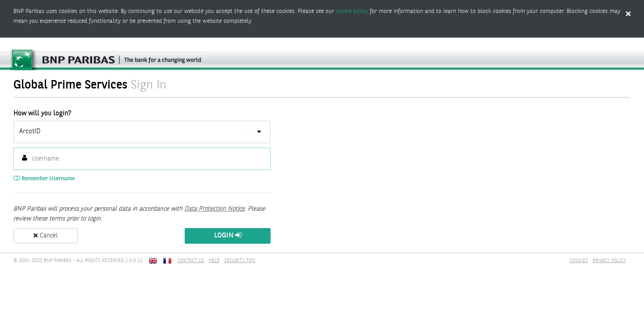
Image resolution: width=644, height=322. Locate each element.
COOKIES (579, 261)
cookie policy (352, 11)
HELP (214, 261)
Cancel (45, 236)
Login (228, 235)
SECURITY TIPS (240, 261)
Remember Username (44, 179)
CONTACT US (191, 261)
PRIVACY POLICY (609, 261)
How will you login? (42, 114)
